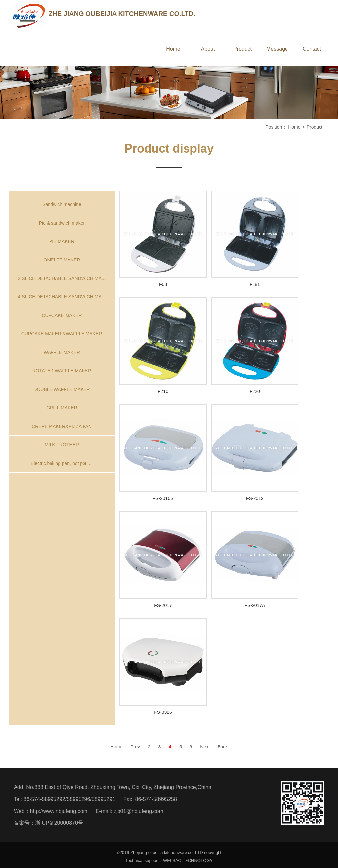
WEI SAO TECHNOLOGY (188, 861)
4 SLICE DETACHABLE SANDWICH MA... (62, 297)
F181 (255, 284)
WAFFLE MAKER (62, 352)
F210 (163, 391)
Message (277, 49)
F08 (163, 284)
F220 (255, 391)
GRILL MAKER (62, 408)
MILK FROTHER (62, 445)
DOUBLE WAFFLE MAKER (62, 389)
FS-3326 (163, 712)
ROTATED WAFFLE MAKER (62, 371)
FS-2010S (163, 498)
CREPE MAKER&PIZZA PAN (62, 426)
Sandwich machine (62, 204)
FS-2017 (163, 605)
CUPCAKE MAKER (62, 315)
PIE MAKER (62, 241)
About (208, 49)
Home (173, 49)
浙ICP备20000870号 (59, 823)
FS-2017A (255, 605)
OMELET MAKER (62, 260)
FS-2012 (255, 498)
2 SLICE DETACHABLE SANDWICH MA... (62, 278)
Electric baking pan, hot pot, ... (62, 463)
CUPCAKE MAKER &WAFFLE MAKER (62, 334)
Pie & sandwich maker (62, 223)
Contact (312, 49)
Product (242, 49)
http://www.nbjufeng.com (59, 811)
